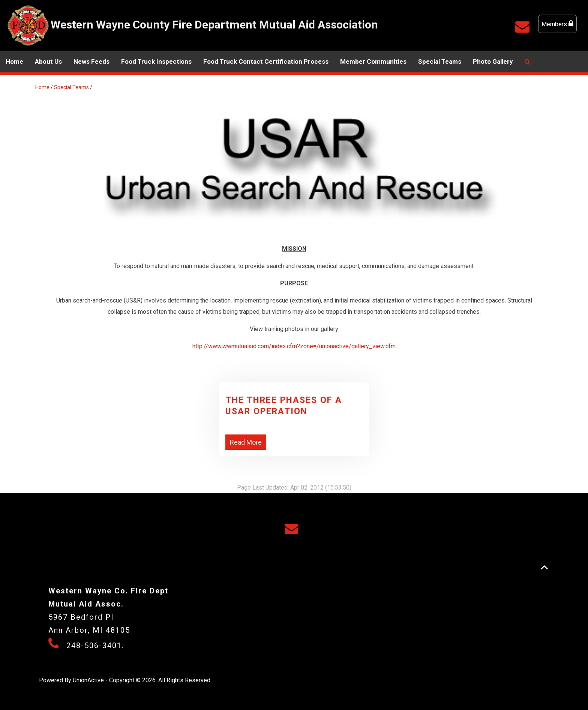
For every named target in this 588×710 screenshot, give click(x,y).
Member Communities (373, 61)
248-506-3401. (95, 646)
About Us (48, 61)
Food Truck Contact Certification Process (266, 61)
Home (14, 61)
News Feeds (91, 61)
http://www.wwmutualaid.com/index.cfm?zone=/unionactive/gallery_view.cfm (294, 346)
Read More (246, 442)
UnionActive (88, 680)
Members (557, 24)
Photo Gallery (493, 61)
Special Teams (440, 61)
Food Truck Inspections (156, 61)
